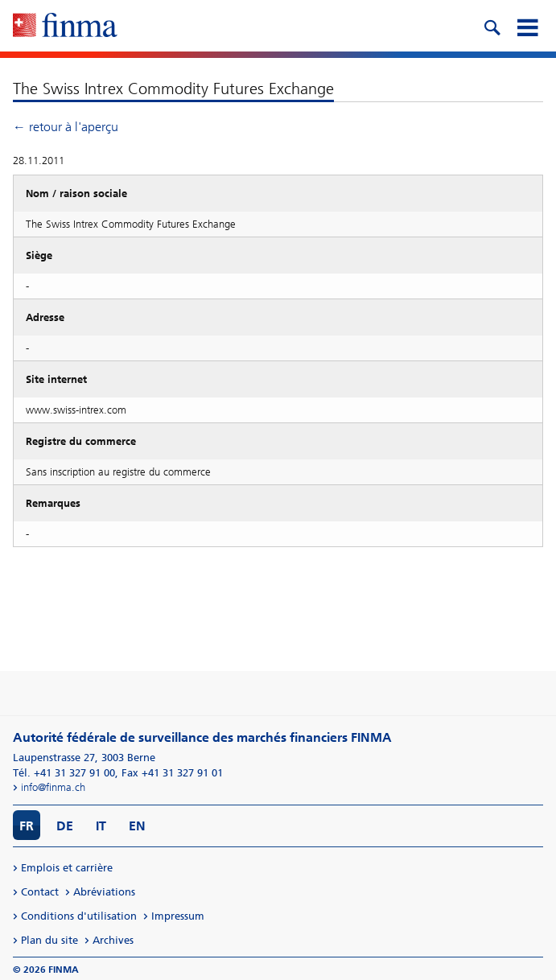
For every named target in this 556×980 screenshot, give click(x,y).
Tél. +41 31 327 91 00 (64, 773)
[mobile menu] (527, 26)
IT (101, 826)
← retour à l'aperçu (66, 127)
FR (27, 826)
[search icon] (492, 26)
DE (65, 826)
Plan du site (49, 940)
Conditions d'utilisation (79, 916)
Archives (113, 940)
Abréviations (104, 892)
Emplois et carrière (67, 868)
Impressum (178, 916)
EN (137, 826)
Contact (40, 892)
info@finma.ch (53, 787)
